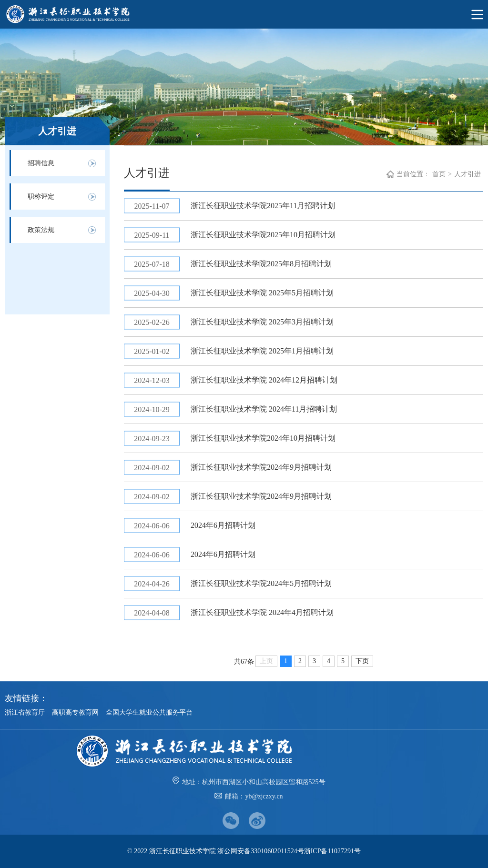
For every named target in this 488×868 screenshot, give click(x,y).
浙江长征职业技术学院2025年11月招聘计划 (263, 206)
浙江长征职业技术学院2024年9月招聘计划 (261, 467)
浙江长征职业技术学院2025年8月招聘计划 (261, 264)
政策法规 (41, 230)
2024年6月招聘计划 (223, 525)
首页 (439, 174)
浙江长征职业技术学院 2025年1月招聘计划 (262, 351)
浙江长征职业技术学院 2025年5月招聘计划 (262, 293)
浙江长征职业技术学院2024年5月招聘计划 (261, 583)
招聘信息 (41, 163)
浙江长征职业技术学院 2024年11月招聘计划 (264, 409)
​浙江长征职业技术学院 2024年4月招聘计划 (262, 612)
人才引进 (468, 174)
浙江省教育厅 (25, 712)
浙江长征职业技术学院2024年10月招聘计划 (263, 438)
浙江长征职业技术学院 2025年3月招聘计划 (262, 322)
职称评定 (41, 197)
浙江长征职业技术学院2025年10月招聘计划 (263, 235)
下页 (362, 661)
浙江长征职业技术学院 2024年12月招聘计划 (264, 380)
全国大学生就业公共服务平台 (149, 712)
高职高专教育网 (75, 712)
